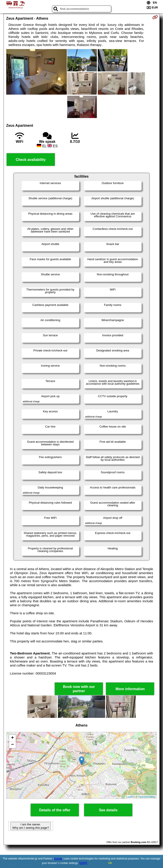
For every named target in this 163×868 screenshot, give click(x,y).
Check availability (31, 160)
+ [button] (13, 738)
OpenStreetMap (147, 797)
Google (58, 859)
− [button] (13, 745)
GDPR (83, 863)
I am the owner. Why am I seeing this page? (31, 826)
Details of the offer (55, 810)
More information (130, 689)
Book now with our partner (79, 689)
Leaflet (130, 797)
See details (108, 810)
